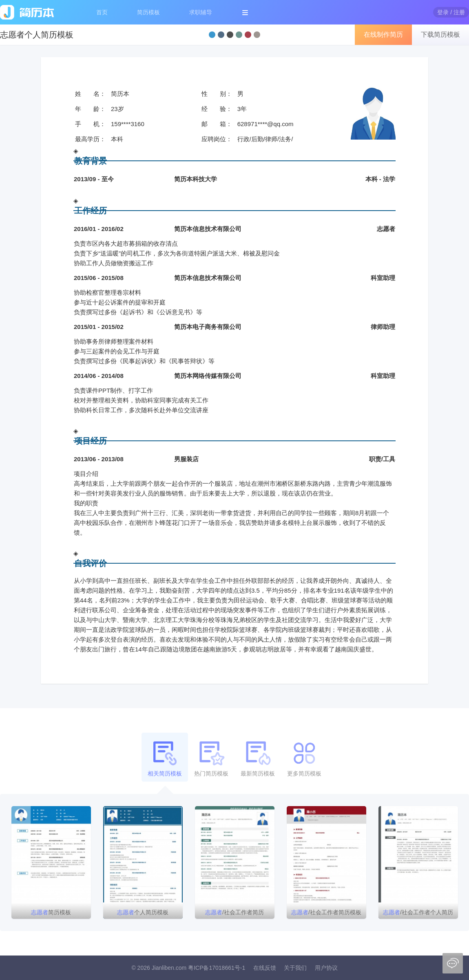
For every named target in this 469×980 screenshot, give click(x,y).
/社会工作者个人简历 (418, 912)
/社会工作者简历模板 (326, 912)
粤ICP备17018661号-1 (217, 968)
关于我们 (295, 968)
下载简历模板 (440, 34)
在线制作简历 (383, 34)
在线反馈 (265, 968)
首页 (102, 12)
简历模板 (148, 12)
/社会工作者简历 (234, 912)
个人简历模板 (143, 912)
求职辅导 (201, 12)
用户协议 (326, 968)
